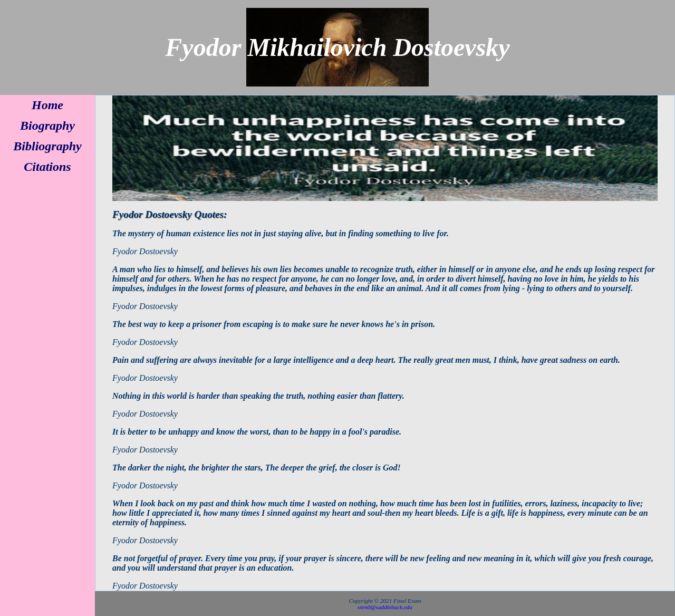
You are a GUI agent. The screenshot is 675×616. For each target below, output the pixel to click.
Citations (47, 167)
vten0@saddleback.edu (385, 607)
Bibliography (47, 146)
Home (47, 105)
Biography (47, 126)
